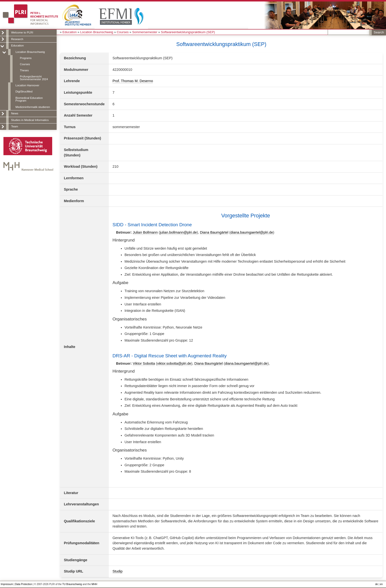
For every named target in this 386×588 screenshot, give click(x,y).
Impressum (7, 584)
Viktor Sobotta (144, 363)
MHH (94, 584)
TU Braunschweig (72, 584)
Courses (25, 64)
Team (15, 126)
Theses (24, 70)
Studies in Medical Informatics (30, 120)
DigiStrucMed (24, 91)
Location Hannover (27, 85)
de (377, 584)
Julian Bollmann (145, 232)
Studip (118, 571)
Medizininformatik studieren (33, 107)
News (15, 113)
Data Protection (24, 584)
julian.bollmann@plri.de (178, 232)
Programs (26, 58)
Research (17, 39)
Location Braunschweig (30, 52)
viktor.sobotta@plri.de (174, 363)
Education (17, 45)
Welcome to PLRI (22, 32)
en (381, 584)
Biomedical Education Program (29, 99)
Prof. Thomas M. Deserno (133, 81)
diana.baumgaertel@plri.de (252, 232)
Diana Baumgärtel (214, 232)
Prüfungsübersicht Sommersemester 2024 (34, 78)
